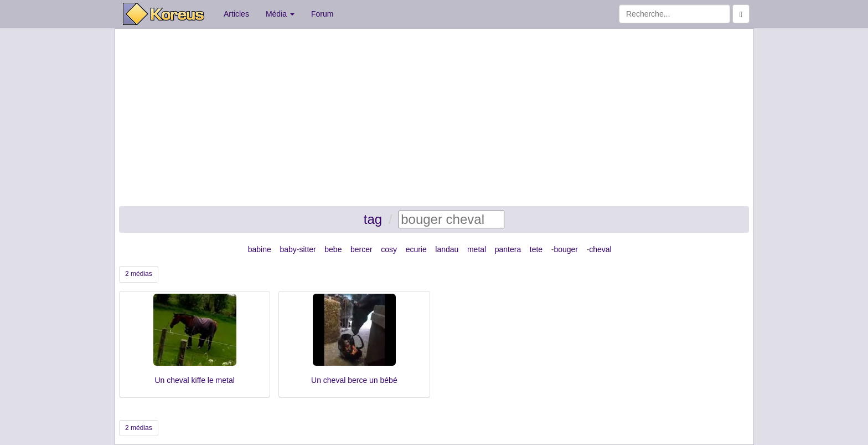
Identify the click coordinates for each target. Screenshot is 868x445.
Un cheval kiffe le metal (194, 380)
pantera (508, 249)
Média (280, 14)
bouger (566, 249)
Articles (236, 14)
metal (477, 249)
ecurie (416, 249)
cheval (600, 249)
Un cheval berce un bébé (354, 380)
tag (373, 219)
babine (260, 249)
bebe (333, 249)
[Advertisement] (434, 117)
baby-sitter (298, 249)
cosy (389, 249)
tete (536, 249)
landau (447, 249)
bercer (361, 249)
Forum (322, 14)
